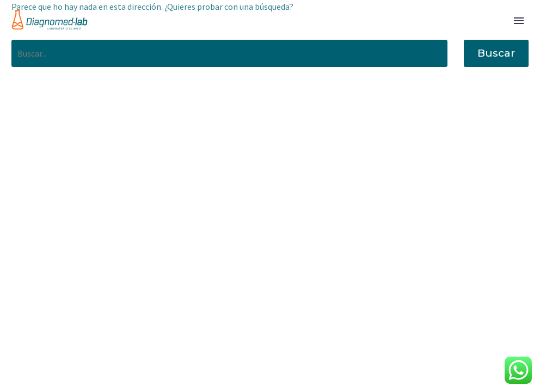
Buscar (496, 53)
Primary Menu (519, 21)
